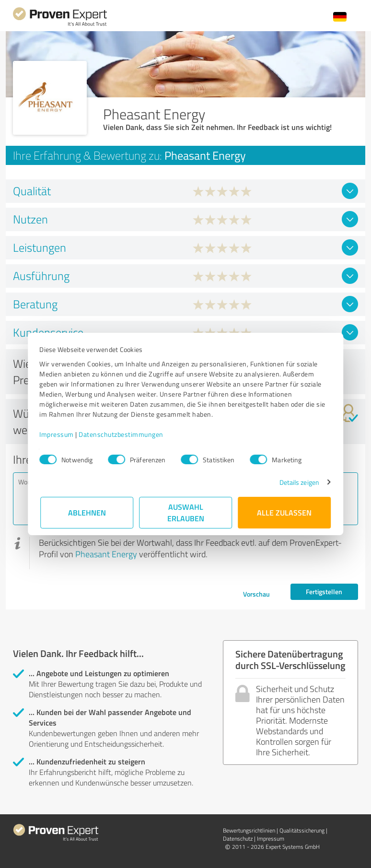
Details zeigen (298, 482)
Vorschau (256, 594)
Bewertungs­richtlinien (249, 830)
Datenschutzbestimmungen (122, 434)
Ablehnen (87, 512)
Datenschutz (238, 839)
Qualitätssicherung (302, 830)
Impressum (58, 434)
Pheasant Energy (106, 554)
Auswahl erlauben (186, 512)
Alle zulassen (284, 512)
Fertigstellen (324, 592)
